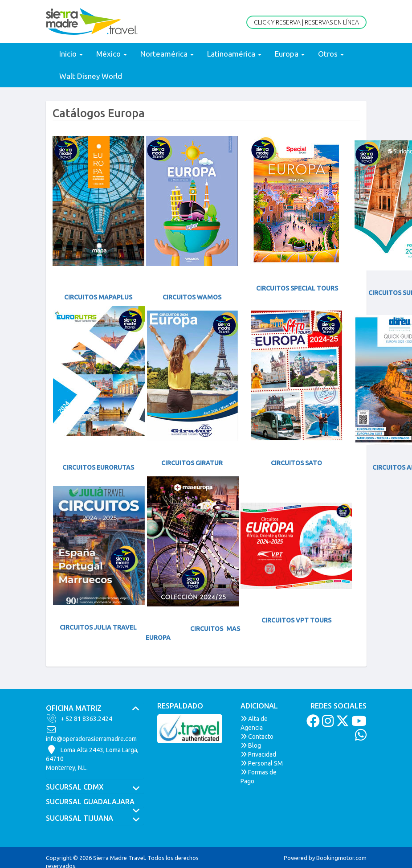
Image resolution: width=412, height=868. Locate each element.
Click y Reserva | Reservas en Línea (306, 22)
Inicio (71, 54)
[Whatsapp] (360, 737)
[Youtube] (358, 724)
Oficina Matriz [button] (95, 708)
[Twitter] (341, 724)
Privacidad (258, 754)
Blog (251, 745)
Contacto (257, 737)
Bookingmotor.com (341, 858)
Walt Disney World (91, 76)
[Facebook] (312, 724)
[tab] (95, 708)
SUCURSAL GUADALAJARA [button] (95, 802)
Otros (331, 54)
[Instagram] (327, 724)
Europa (290, 54)
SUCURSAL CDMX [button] (95, 787)
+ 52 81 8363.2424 (79, 719)
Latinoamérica (234, 54)
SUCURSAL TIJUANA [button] (95, 819)
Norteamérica (167, 54)
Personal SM (262, 763)
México (112, 54)
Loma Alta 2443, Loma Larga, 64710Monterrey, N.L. (92, 758)
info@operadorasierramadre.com (91, 734)
